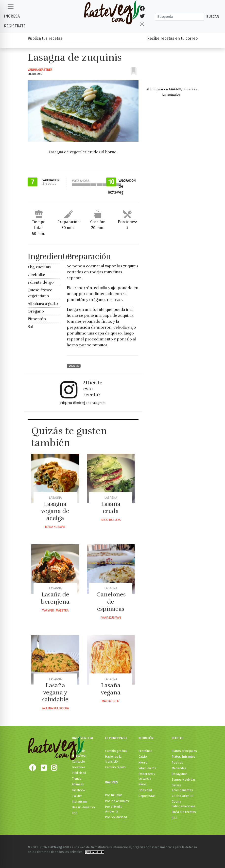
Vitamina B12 (147, 768)
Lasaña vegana (111, 689)
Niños (143, 784)
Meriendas (179, 768)
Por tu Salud (114, 795)
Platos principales (184, 751)
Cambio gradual (116, 751)
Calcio (143, 757)
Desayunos (180, 774)
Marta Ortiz (111, 701)
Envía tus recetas (184, 812)
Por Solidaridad (116, 817)
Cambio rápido (115, 767)
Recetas (178, 738)
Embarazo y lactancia (147, 776)
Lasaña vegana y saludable (55, 692)
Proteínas (145, 751)
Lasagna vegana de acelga (55, 511)
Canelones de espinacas (111, 602)
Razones (112, 782)
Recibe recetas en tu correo (172, 38)
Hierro (143, 762)
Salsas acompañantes (182, 788)
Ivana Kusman (55, 527)
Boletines (79, 767)
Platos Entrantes (184, 757)
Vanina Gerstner (40, 70)
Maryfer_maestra (55, 610)
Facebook (79, 790)
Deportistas (147, 796)
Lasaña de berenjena (55, 598)
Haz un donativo (83, 807)
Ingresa (12, 16)
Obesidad (145, 790)
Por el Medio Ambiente (114, 809)
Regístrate (15, 26)
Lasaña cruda (111, 507)
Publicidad (79, 773)
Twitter (77, 796)
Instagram (79, 801)
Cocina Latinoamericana (184, 804)
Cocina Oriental (182, 796)
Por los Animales (117, 801)
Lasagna (74, 366)
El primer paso (116, 738)
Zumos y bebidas (184, 779)
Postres (177, 762)
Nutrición (146, 738)
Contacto (78, 761)
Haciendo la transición (113, 759)
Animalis (78, 784)
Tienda (77, 779)
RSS (75, 813)
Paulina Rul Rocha (55, 708)
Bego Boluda (111, 520)
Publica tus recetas (45, 38)
